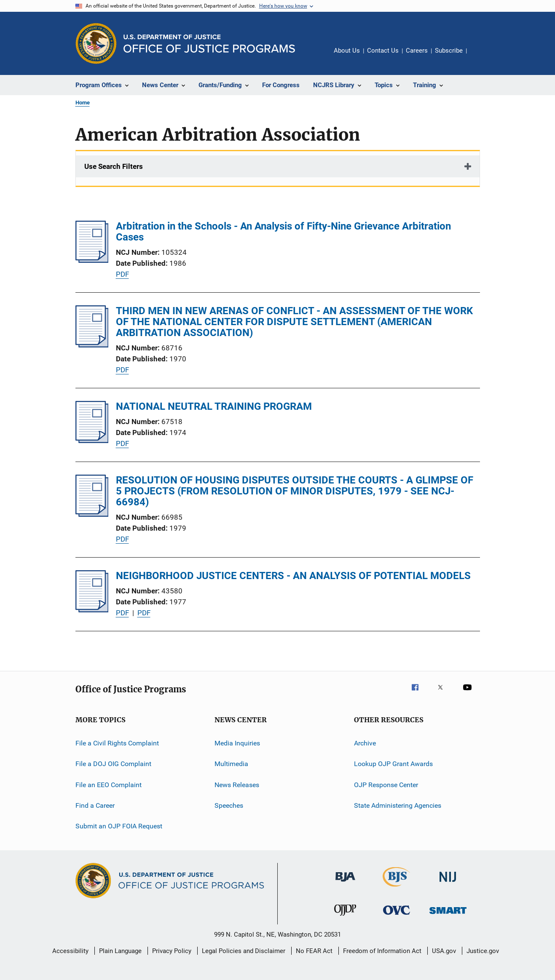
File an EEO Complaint (109, 785)
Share (480, 56)
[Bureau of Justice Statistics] (396, 888)
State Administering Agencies (398, 805)
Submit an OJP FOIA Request (119, 826)
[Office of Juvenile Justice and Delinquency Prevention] (345, 917)
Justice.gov (483, 951)
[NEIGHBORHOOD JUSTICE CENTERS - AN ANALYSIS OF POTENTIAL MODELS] (92, 610)
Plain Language (120, 951)
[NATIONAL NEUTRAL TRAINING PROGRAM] (92, 441)
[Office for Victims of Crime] (397, 916)
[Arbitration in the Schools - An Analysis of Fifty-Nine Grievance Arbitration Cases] (92, 260)
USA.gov (444, 951)
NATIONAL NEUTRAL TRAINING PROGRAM (214, 406)
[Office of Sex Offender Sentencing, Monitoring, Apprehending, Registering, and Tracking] (448, 915)
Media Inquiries (237, 743)
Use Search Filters (114, 166)
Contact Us (383, 51)
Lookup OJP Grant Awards (393, 764)
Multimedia (231, 764)
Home (83, 103)
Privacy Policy (172, 951)
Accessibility (70, 951)
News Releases (237, 785)
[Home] (209, 44)
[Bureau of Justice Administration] (345, 883)
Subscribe (449, 51)
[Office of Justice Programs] (96, 43)
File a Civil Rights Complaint (117, 743)
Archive (365, 743)
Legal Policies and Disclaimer (244, 951)
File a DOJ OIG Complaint (113, 764)
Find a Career (95, 805)
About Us (347, 51)
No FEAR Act (314, 951)
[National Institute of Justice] (448, 883)
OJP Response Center (386, 785)
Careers (417, 51)
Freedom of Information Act (382, 951)
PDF (122, 274)
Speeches (229, 805)
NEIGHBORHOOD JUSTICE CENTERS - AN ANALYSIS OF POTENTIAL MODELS (293, 576)
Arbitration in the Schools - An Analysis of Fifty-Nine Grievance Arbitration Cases (283, 232)
